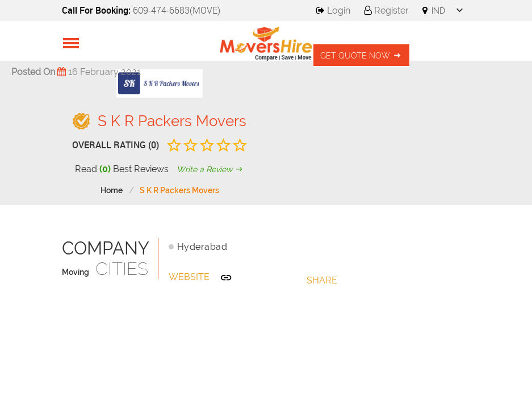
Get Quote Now (361, 56)
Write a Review (211, 169)
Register (386, 11)
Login (333, 11)
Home (112, 190)
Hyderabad (202, 247)
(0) (105, 169)
